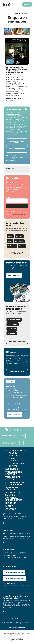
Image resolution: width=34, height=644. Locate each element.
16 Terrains (12, 333)
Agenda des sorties (13, 494)
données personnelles (19, 215)
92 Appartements (14, 320)
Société (13, 461)
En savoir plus (11, 160)
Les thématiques (16, 450)
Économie (14, 456)
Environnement (17, 463)
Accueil (18, 13)
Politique (14, 453)
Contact (11, 509)
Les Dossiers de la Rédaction (15, 483)
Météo (9, 506)
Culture (10, 62)
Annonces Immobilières (14, 499)
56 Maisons (12, 329)
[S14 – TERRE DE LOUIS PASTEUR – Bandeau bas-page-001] (17, 34)
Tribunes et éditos (13, 478)
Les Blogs (12, 469)
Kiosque (11, 503)
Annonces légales (12, 489)
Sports (12, 458)
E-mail (8, 197)
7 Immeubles (13, 324)
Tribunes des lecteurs (14, 473)
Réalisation (17, 628)
